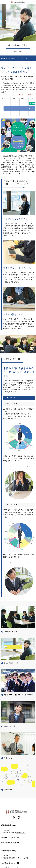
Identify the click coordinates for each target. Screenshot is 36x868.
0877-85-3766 (12, 838)
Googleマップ (21, 833)
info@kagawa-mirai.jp (12, 843)
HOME (3, 58)
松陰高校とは (12, 58)
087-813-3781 (12, 863)
